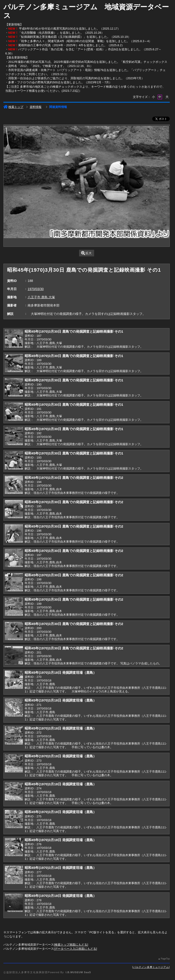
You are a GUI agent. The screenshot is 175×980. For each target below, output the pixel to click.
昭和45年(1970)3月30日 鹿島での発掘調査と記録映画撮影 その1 (74, 331)
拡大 (86, 253)
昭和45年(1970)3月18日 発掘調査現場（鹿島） (60, 672)
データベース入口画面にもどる (75, 949)
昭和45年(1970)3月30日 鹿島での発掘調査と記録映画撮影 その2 (74, 478)
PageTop (165, 959)
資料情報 (36, 107)
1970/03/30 (36, 289)
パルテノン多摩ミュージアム (151, 967)
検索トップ (13, 107)
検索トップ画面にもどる (71, 945)
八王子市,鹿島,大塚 (41, 297)
